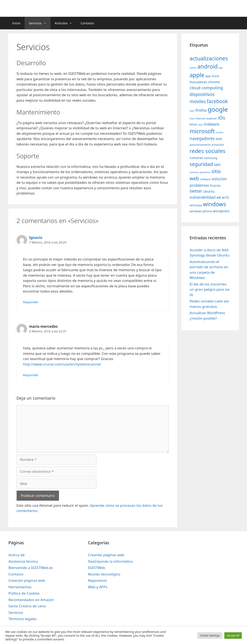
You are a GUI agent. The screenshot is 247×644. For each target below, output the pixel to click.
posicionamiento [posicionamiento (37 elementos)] (200, 145)
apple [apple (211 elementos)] (197, 75)
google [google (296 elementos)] (218, 109)
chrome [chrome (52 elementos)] (214, 82)
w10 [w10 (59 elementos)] (225, 197)
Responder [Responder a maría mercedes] (31, 375)
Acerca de (16, 555)
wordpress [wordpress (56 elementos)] (221, 211)
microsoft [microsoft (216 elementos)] (202, 131)
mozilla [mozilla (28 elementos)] (220, 132)
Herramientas (20, 587)
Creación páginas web (27, 580)
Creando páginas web (106, 555)
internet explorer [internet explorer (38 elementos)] (206, 118)
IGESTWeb (97, 568)
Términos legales (23, 619)
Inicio (16, 23)
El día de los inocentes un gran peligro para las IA (210, 289)
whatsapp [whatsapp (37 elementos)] (196, 205)
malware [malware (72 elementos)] (211, 124)
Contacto (87, 23)
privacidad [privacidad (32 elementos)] (218, 145)
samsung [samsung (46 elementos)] (211, 158)
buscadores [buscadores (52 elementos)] (199, 82)
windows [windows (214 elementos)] (214, 204)
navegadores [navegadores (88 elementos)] (202, 138)
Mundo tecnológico (104, 574)
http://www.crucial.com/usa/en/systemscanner (62, 364)
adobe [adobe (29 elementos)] (193, 68)
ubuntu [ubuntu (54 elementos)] (209, 191)
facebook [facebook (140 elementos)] (217, 101)
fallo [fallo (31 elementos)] (192, 111)
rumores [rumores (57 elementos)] (197, 158)
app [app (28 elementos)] (221, 68)
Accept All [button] (233, 635)
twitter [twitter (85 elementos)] (196, 191)
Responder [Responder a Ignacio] (31, 302)
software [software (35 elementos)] (205, 179)
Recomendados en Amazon (31, 600)
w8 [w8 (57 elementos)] (219, 197)
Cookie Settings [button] (210, 635)
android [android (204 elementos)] (208, 66)
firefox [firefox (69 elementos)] (201, 110)
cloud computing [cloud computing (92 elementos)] (206, 88)
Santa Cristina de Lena (27, 606)
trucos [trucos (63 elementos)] (215, 185)
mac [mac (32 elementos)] (201, 124)
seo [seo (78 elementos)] (217, 165)
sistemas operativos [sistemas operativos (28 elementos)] (200, 172)
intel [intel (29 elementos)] (192, 119)
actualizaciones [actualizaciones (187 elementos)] (209, 58)
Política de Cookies (24, 593)
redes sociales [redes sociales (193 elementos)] (208, 151)
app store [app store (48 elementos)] (212, 76)
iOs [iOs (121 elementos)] (222, 118)
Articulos (66, 23)
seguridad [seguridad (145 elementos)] (201, 164)
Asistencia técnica (23, 561)
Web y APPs (98, 587)
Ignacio (36, 238)
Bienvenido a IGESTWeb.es (31, 568)
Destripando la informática (110, 561)
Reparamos (97, 580)
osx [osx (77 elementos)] (219, 138)
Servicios (40, 23)
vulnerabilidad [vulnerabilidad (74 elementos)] (203, 197)
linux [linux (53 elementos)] (193, 124)
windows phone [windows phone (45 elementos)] (201, 211)
